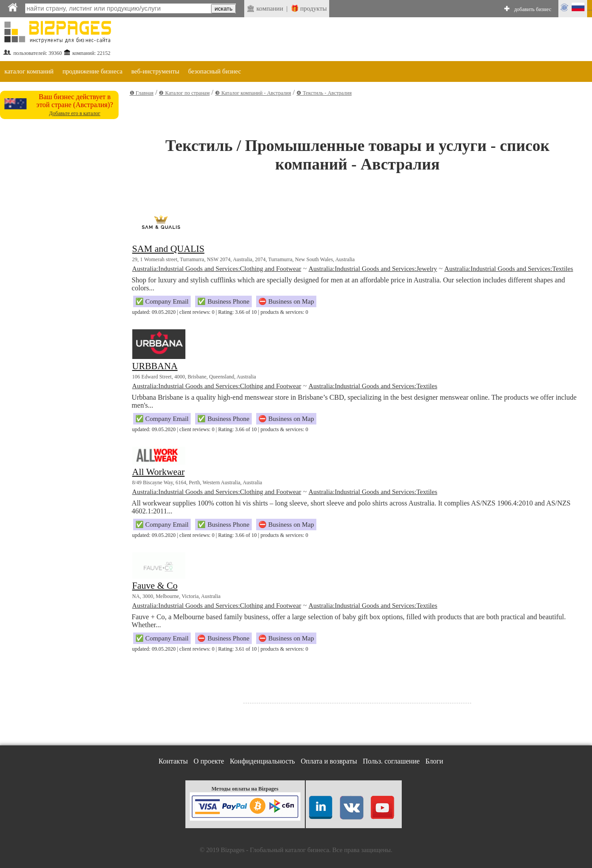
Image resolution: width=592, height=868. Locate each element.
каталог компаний (29, 71)
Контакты (173, 761)
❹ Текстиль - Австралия (324, 93)
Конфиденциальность (262, 761)
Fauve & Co (155, 586)
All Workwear (159, 472)
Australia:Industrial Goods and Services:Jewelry (373, 269)
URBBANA (155, 366)
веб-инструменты (156, 71)
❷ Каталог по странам (184, 93)
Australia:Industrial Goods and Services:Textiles (509, 269)
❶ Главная (142, 93)
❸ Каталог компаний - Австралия (253, 93)
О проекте (209, 761)
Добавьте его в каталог (75, 113)
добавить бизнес (533, 9)
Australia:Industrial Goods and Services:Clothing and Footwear (217, 269)
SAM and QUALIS (168, 249)
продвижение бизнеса (92, 71)
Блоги (434, 761)
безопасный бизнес (214, 71)
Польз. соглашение (391, 761)
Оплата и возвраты (329, 761)
